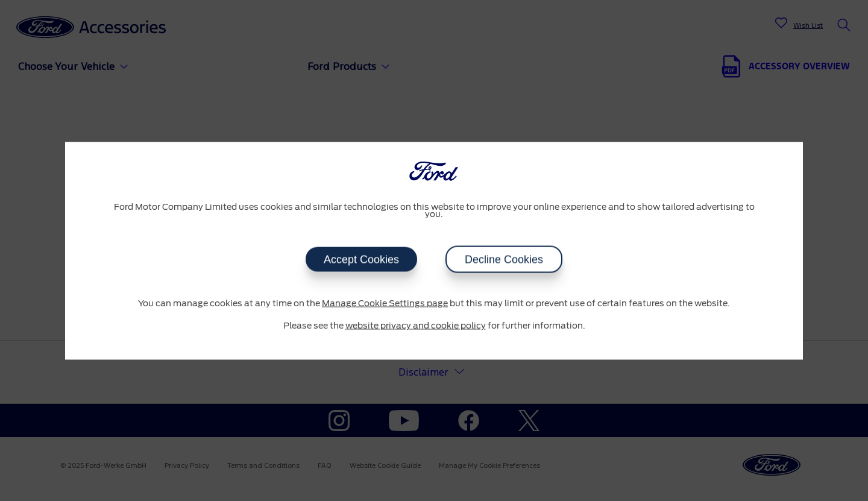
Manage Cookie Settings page (385, 303)
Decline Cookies (504, 259)
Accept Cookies (361, 259)
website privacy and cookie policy (416, 326)
